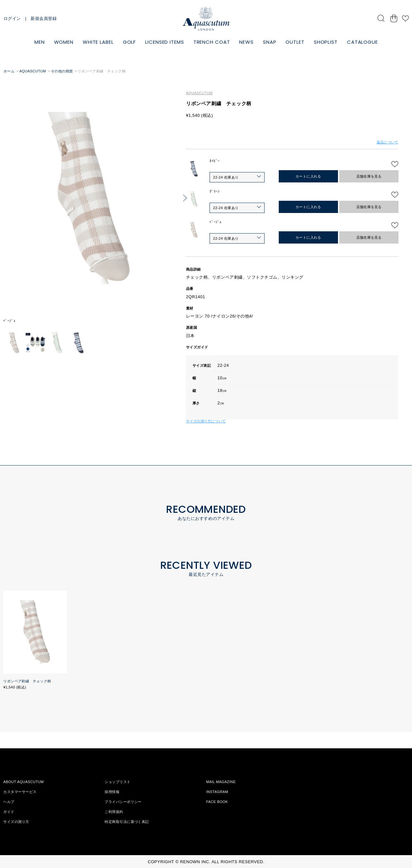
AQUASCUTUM (33, 71)
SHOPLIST (326, 42)
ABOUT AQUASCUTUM (23, 782)
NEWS (246, 42)
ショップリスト (117, 782)
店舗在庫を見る (369, 176)
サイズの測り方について (206, 421)
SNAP (270, 42)
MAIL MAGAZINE (221, 782)
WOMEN (64, 42)
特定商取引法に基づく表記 (127, 822)
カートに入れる (308, 176)
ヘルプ (9, 802)
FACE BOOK (217, 802)
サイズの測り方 (16, 822)
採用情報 (112, 792)
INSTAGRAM (217, 792)
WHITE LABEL (98, 42)
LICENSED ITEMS (165, 42)
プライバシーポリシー (123, 802)
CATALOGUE (362, 42)
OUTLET (295, 42)
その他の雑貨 (62, 71)
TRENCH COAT (212, 42)
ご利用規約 (114, 812)
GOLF (130, 42)
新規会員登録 (44, 18)
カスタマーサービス (20, 792)
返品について (387, 142)
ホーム (9, 71)
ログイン (12, 18)
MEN (40, 42)
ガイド (9, 812)
